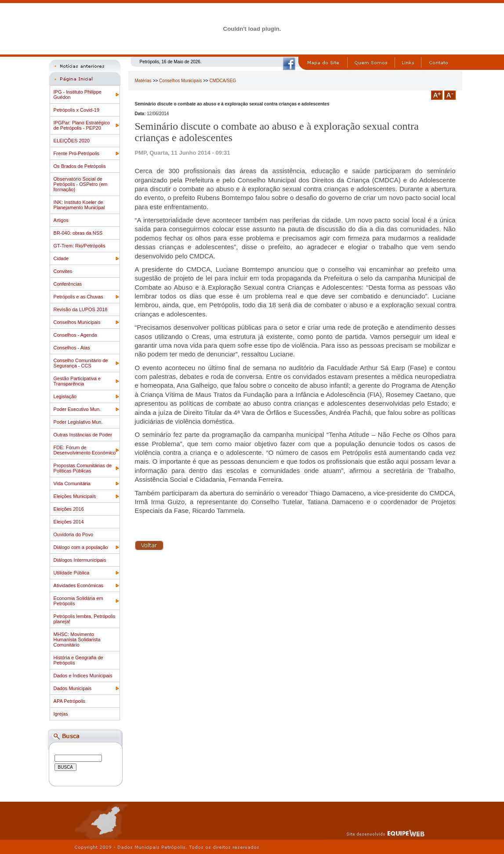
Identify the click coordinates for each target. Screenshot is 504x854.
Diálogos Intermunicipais (80, 560)
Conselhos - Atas (72, 348)
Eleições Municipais (75, 496)
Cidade (61, 258)
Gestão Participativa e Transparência (77, 381)
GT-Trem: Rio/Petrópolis (80, 246)
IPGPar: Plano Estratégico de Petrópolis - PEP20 (82, 125)
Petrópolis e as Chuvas (78, 297)
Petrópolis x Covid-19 (77, 110)
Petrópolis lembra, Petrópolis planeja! (85, 619)
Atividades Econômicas (79, 585)
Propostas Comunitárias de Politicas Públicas (83, 468)
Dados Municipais (73, 688)
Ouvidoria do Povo (74, 534)
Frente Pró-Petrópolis (77, 153)
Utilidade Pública (72, 573)
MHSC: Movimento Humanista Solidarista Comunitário (77, 640)
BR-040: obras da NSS (78, 233)
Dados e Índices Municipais (83, 676)
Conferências (68, 284)
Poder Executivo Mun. (77, 409)
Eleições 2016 (69, 509)
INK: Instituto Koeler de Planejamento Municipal (79, 205)
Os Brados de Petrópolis (80, 166)
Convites (63, 271)
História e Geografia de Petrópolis (78, 660)
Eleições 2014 (69, 522)
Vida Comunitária (72, 483)
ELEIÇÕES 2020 (72, 141)
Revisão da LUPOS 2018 (81, 309)
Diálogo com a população (81, 547)
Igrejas (61, 714)
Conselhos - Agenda (75, 335)
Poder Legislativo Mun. (78, 422)
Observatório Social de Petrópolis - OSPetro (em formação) (81, 184)
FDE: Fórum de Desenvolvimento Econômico (85, 450)
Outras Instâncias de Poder (83, 435)
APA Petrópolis (70, 701)
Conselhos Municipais (77, 322)
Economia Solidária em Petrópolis (78, 601)
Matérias (143, 81)
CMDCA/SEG (223, 81)
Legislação (65, 396)
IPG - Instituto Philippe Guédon (78, 94)
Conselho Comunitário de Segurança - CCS (81, 363)
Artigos (61, 220)
